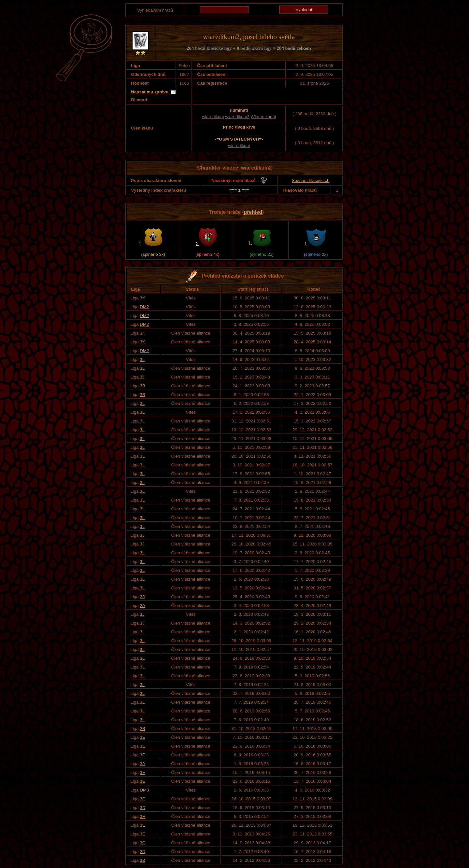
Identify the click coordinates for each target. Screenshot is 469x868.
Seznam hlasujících (311, 180)
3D (142, 808)
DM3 (144, 790)
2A (142, 597)
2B (142, 729)
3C (142, 843)
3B (142, 386)
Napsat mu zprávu (150, 92)
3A (142, 764)
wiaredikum (213, 117)
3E (142, 737)
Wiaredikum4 (263, 117)
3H (142, 816)
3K (142, 298)
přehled (253, 212)
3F (142, 799)
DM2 (144, 307)
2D (142, 852)
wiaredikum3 (237, 117)
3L (142, 359)
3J (142, 377)
